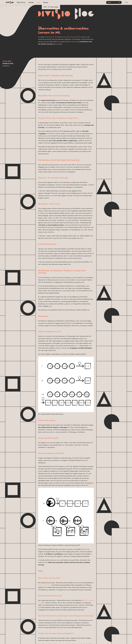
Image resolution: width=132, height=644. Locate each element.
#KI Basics (6, 66)
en (127, 2)
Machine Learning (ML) (45, 585)
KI (44, 603)
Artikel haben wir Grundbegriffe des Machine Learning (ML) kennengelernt (66, 37)
